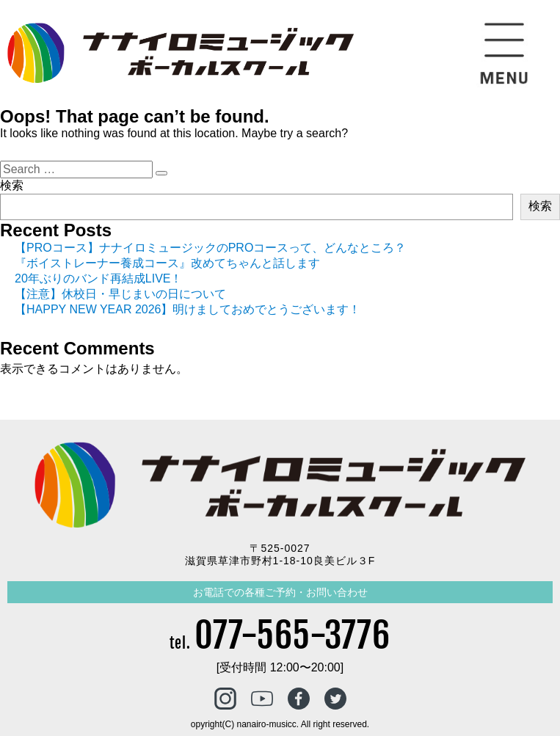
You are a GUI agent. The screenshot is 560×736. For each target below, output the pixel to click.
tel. (280, 643)
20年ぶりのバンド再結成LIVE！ (98, 278)
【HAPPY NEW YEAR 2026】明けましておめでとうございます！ (188, 309)
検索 (12, 185)
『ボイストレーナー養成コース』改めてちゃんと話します (167, 263)
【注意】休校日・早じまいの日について (120, 294)
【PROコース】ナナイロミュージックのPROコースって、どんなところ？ (210, 248)
